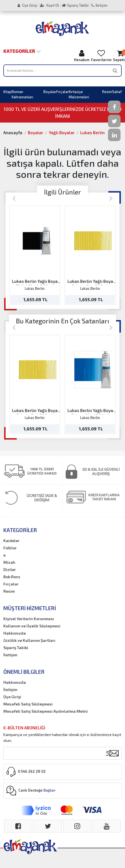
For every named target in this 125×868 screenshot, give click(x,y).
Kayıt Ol (50, 5)
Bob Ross (12, 577)
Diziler (10, 569)
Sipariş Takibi (75, 5)
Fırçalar (62, 92)
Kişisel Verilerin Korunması (29, 619)
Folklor (10, 548)
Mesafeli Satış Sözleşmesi (28, 704)
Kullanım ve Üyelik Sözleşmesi (32, 626)
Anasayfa (13, 133)
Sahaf (117, 92)
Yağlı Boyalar (62, 133)
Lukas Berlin (92, 133)
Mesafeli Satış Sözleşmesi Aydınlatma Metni (46, 711)
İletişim (99, 5)
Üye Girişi (27, 5)
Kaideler (11, 541)
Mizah (9, 562)
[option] (35, 255)
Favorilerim (101, 56)
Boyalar (50, 92)
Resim (107, 92)
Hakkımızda (15, 633)
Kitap (8, 92)
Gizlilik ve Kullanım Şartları (29, 640)
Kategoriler (22, 51)
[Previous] (14, 198)
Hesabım (82, 56)
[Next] (111, 198)
